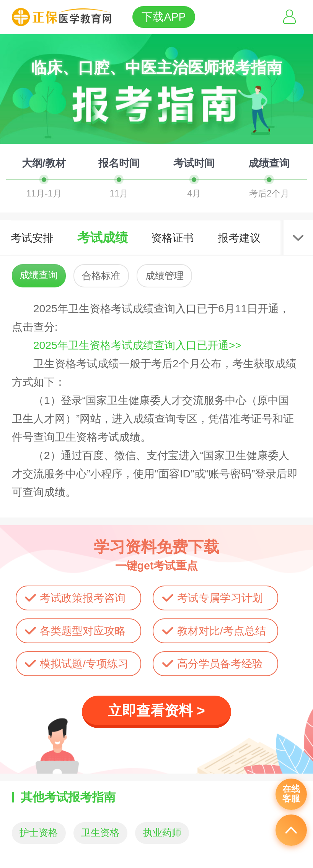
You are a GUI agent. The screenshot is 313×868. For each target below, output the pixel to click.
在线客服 (291, 794)
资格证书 (173, 238)
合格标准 (101, 276)
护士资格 (39, 833)
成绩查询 (39, 275)
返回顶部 (291, 830)
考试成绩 (103, 238)
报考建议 (239, 238)
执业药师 (162, 833)
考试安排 (32, 238)
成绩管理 (165, 276)
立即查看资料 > (156, 711)
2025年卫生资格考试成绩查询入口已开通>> (137, 345)
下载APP (164, 17)
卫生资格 (100, 833)
